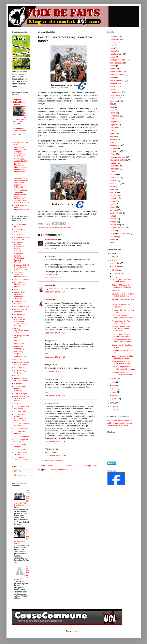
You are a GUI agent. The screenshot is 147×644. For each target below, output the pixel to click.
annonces (113, 36)
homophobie (114, 116)
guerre (112, 110)
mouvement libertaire (118, 160)
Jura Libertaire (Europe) (20, 302)
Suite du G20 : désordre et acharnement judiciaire (122, 286)
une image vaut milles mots (61, 227)
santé (112, 216)
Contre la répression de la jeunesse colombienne (122, 341)
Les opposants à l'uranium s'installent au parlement (122, 335)
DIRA (17, 289)
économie (113, 83)
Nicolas (48, 285)
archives (113, 42)
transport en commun (118, 228)
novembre (116, 266)
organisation (114, 169)
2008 (112, 407)
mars (114, 392)
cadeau (112, 57)
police (112, 189)
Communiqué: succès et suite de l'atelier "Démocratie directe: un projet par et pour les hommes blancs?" (21, 165)
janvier (115, 399)
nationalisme (114, 166)
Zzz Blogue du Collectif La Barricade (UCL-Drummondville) (21, 418)
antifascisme (114, 39)
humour (48, 227)
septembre (116, 273)
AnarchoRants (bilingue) (20, 231)
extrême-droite (115, 95)
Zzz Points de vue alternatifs (21, 454)
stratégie (113, 222)
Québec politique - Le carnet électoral (22, 380)
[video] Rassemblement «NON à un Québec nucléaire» (121, 329)
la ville (112, 142)
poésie (112, 187)
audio (112, 48)
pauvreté (113, 181)
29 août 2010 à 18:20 (53, 249)
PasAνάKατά (19, 368)
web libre (113, 242)
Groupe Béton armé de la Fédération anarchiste (20, 295)
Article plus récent (46, 466)
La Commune (18, 128)
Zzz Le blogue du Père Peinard (21, 441)
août (114, 277)
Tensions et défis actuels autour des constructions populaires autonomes (21, 183)
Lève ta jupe (19, 344)
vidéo (112, 239)
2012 (112, 254)
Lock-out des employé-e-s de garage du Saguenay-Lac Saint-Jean (20, 152)
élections (113, 89)
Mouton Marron (51, 240)
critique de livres (116, 72)
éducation (113, 86)
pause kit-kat (115, 178)
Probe (17, 375)
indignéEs (113, 125)
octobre (115, 270)
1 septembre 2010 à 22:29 (55, 333)
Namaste (18, 360)
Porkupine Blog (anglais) (20, 372)
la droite (113, 136)
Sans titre (115, 290)
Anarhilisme (19, 235)
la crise (112, 134)
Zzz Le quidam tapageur (20, 446)
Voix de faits (112, 471)
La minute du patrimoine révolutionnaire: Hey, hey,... (123, 368)
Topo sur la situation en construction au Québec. (122, 317)
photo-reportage (116, 184)
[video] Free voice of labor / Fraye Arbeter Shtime (122, 362)
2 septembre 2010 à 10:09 (55, 357)
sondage (113, 219)
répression (114, 210)
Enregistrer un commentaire (53, 461)
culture (112, 78)
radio (112, 204)
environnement (115, 92)
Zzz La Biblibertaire (22, 437)
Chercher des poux (22, 279)
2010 (112, 260)
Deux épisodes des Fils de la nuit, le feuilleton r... (123, 295)
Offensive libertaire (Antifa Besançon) (22, 364)
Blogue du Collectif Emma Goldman (19, 102)
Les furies (18, 341)
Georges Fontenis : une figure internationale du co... (123, 357)
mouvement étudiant (117, 157)
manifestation (115, 151)
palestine (113, 172)
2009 (112, 403)
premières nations (116, 195)
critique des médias (117, 75)
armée (112, 45)
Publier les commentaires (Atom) (61, 470)
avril (114, 389)
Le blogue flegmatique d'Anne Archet (22, 331)
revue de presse (116, 213)
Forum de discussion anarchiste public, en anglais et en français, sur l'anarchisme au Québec (120, 423)
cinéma (112, 69)
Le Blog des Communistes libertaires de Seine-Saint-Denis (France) (21, 321)
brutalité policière (116, 54)
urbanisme (114, 237)
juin (114, 382)
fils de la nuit (114, 101)
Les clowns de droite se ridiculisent (121, 306)
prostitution (114, 198)
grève (112, 107)
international (114, 128)
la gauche (113, 139)
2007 (112, 410)
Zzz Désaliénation (21, 429)
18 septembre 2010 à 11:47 (55, 441)
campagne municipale (118, 60)
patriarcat (113, 175)
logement (113, 148)
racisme (113, 201)
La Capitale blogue (22, 306)
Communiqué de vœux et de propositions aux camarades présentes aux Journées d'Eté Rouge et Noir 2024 (22, 196)
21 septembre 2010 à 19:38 (55, 456)
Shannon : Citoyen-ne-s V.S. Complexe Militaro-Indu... (123, 373)
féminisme (114, 98)
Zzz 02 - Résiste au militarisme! (22, 408)
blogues (113, 51)
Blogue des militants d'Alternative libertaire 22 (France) (19, 247)
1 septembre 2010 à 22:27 (55, 292)
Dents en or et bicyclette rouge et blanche (21, 284)
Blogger (77, 631)
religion (112, 207)
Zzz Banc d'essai (21, 412)
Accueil (68, 466)
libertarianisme (115, 145)
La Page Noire (20, 314)
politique (113, 192)
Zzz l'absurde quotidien (20, 433)
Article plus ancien (91, 466)
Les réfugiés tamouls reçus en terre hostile (122, 281)
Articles (18, 471)
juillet (114, 379)
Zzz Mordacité (20, 450)
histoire (112, 113)
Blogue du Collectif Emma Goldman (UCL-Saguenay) (22, 267)
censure (113, 66)
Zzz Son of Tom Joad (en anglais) (21, 459)
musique (113, 163)
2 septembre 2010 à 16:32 (55, 371)
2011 (112, 257)
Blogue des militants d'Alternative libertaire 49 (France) (19, 258)
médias (112, 154)
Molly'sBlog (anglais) (19, 353)
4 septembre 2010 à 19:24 (55, 395)
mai (114, 385)
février (115, 396)
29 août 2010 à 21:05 (53, 278)
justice (112, 131)
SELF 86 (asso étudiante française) (20, 389)
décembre (116, 263)
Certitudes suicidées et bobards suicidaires (22, 274)
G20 (111, 104)
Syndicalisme (115, 225)
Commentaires (21, 475)
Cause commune (116, 63)
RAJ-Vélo (18, 383)
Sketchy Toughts (21, 394)
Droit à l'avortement (117, 81)
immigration (114, 122)
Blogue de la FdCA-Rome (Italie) (22, 238)
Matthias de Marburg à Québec (22, 348)
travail (112, 231)
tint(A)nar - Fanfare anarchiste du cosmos (22, 399)
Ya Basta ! (18, 404)
